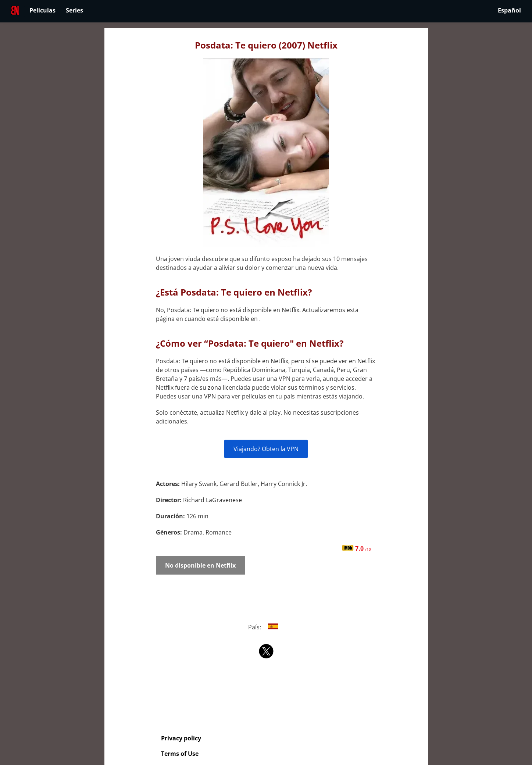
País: (266, 627)
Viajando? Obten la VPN (266, 449)
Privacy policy (181, 738)
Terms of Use (180, 754)
